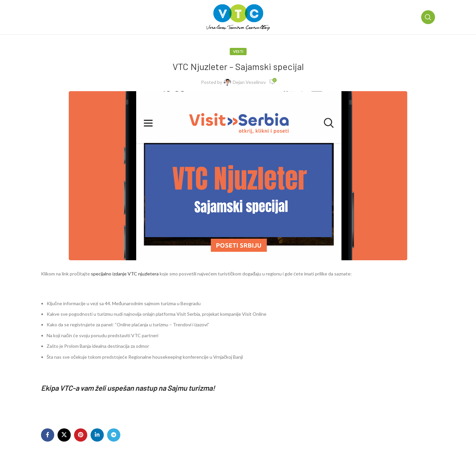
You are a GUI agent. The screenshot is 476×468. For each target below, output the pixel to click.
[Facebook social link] (48, 435)
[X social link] (64, 435)
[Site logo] (238, 17)
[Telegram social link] (114, 435)
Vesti (238, 51)
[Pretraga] (428, 17)
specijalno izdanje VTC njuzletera (124, 274)
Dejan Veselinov (249, 82)
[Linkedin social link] (97, 435)
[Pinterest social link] (81, 435)
